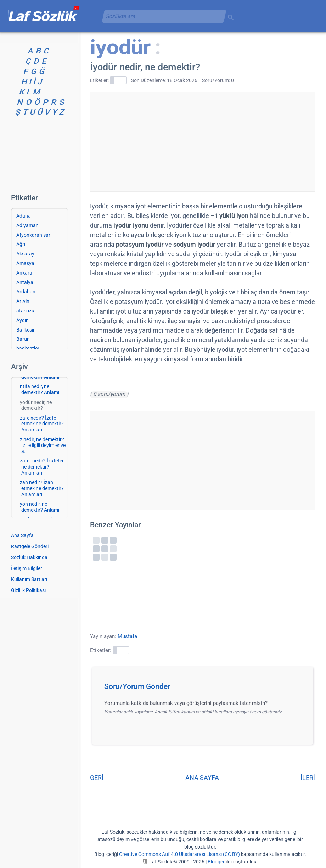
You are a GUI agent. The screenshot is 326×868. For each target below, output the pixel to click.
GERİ (97, 778)
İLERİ (308, 778)
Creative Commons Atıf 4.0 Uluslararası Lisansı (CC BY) (179, 854)
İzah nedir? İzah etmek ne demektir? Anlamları (41, 488)
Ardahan (26, 292)
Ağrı (21, 244)
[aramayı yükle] (161, 16)
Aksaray (25, 254)
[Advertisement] (202, 142)
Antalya (25, 282)
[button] (205, 689)
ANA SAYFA (202, 778)
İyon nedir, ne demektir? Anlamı (39, 507)
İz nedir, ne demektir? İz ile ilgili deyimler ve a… (42, 446)
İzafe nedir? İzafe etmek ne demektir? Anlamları (41, 424)
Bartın (23, 339)
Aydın (23, 320)
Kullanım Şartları (29, 579)
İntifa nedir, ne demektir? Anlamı (39, 389)
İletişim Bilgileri (27, 568)
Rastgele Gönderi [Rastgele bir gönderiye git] (30, 546)
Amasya (25, 263)
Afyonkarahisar (33, 235)
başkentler (28, 349)
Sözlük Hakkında (29, 557)
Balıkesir (26, 330)
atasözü (25, 311)
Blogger (216, 862)
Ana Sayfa (22, 535)
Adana (24, 216)
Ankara (24, 273)
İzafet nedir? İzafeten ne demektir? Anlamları (42, 467)
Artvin (23, 301)
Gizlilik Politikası (28, 590)
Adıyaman (27, 225)
